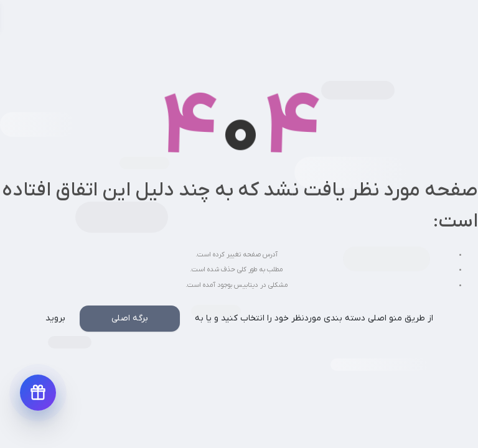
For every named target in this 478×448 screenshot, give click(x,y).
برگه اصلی (130, 318)
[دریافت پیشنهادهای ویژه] (38, 393)
